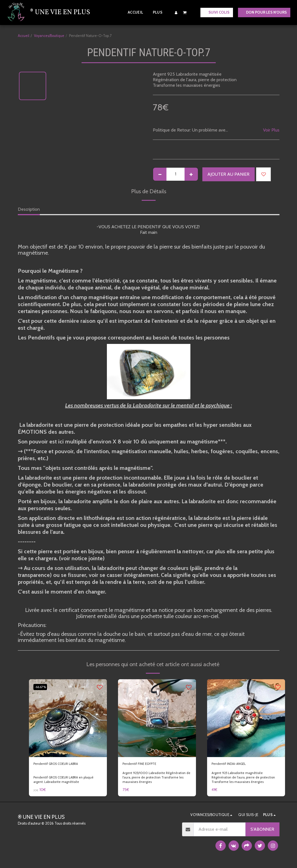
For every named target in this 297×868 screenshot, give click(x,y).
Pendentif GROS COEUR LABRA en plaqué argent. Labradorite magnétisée (67, 781)
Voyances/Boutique (49, 36)
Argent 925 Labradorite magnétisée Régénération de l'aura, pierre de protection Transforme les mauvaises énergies (240, 781)
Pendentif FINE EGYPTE (146, 765)
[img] (68, 718)
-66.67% (43, 687)
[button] (185, 12)
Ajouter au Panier (228, 174)
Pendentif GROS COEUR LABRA (65, 765)
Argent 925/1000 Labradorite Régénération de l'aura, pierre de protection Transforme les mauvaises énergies (151, 781)
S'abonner (262, 831)
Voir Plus (271, 130)
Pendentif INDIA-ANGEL (236, 765)
